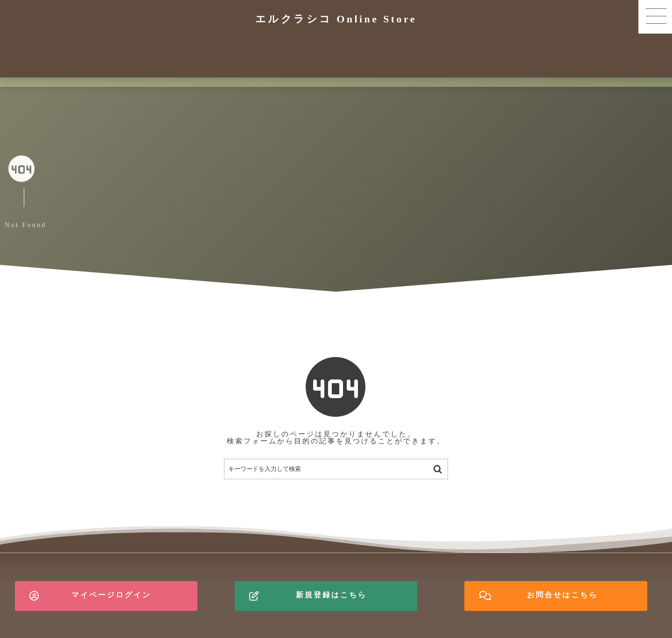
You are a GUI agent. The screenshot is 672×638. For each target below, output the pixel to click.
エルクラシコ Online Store (336, 19)
